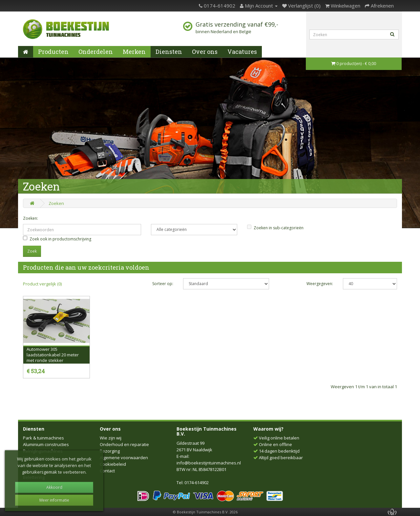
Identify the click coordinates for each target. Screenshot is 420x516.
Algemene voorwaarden (124, 458)
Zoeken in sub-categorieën (275, 228)
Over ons (205, 52)
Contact (107, 471)
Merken (134, 52)
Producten (53, 52)
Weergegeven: (320, 284)
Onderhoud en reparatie (124, 444)
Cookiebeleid (113, 464)
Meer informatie (54, 500)
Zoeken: (31, 218)
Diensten (169, 52)
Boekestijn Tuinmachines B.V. (207, 431)
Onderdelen (96, 52)
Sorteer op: (163, 284)
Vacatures (242, 52)
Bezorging (110, 451)
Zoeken (56, 203)
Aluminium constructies (46, 444)
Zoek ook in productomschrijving (57, 239)
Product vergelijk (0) (42, 284)
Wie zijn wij (111, 438)
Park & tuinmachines (43, 438)
